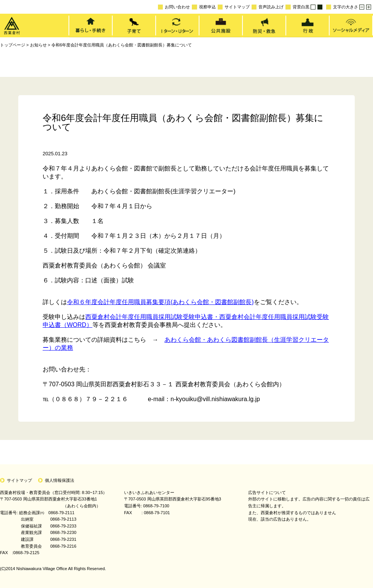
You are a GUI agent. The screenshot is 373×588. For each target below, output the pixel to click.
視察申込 (204, 7)
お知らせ (38, 45)
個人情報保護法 (60, 480)
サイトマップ (234, 7)
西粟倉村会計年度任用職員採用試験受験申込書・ (152, 317)
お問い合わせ (174, 7)
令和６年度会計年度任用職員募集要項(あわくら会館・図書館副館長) (160, 302)
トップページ (13, 45)
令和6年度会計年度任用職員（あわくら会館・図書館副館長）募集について (122, 45)
